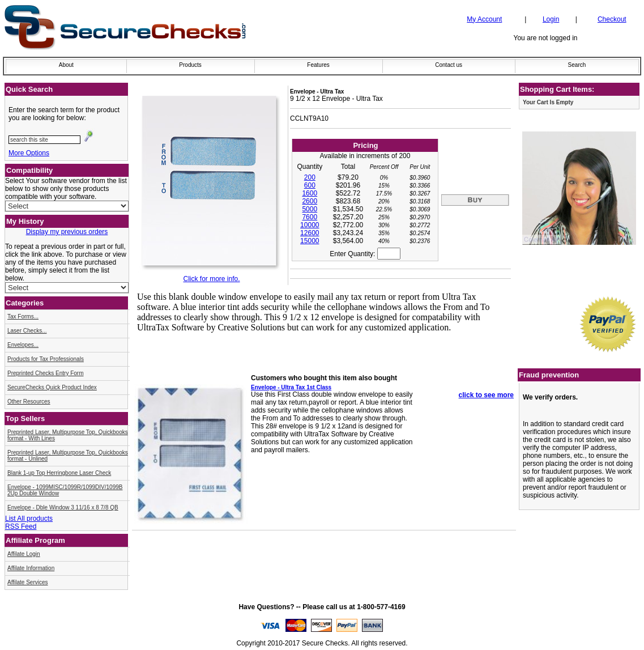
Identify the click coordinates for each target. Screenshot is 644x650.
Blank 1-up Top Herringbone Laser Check (59, 473)
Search (577, 65)
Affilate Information (31, 568)
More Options (29, 153)
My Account (484, 19)
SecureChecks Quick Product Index (52, 387)
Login (551, 19)
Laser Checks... (27, 331)
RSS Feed (21, 526)
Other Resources (29, 402)
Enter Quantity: (365, 254)
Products (190, 65)
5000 (310, 209)
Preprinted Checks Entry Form (46, 373)
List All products (29, 519)
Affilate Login (24, 554)
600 (310, 185)
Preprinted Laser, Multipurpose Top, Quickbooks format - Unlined (68, 456)
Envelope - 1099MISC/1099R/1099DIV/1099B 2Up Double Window (65, 490)
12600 (310, 233)
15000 (310, 241)
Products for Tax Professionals (46, 359)
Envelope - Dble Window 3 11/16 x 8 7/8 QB (63, 507)
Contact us (449, 65)
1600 (310, 193)
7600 (310, 217)
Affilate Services (28, 582)
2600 (310, 201)
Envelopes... (23, 345)
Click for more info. (211, 279)
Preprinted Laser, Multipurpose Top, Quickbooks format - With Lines (68, 435)
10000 (310, 225)
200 (310, 177)
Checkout (612, 19)
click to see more (486, 395)
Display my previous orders (67, 232)
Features (318, 65)
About (66, 65)
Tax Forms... (23, 316)
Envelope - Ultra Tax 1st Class (291, 387)
